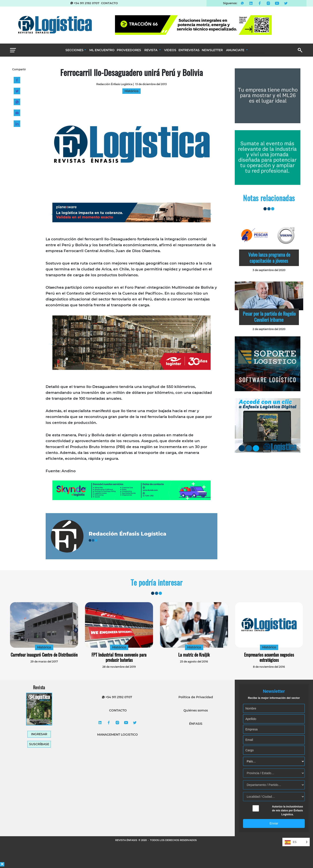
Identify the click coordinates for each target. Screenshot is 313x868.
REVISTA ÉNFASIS (127, 840)
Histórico (44, 647)
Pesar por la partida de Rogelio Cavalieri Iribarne (269, 317)
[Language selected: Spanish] (296, 842)
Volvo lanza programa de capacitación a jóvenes (269, 258)
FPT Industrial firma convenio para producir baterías (119, 657)
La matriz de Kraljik (194, 655)
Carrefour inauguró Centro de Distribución (44, 655)
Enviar (274, 823)
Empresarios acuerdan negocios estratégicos (269, 657)
